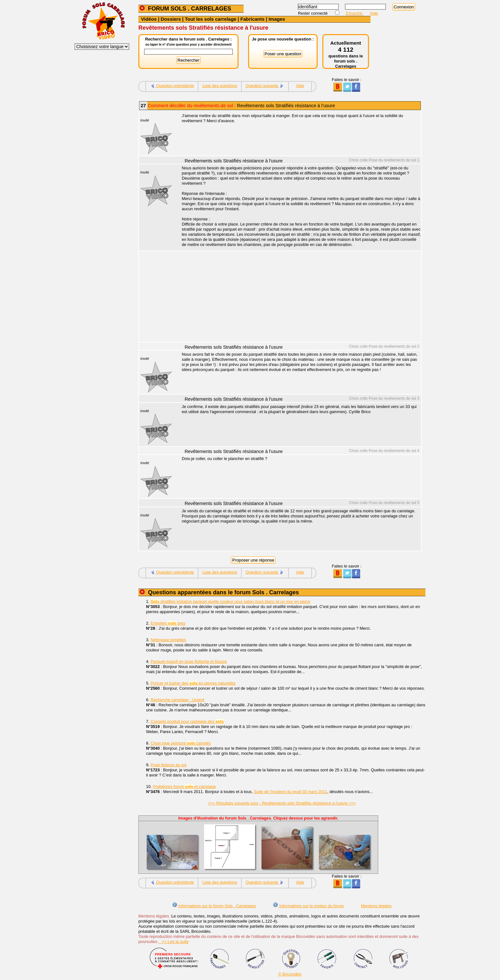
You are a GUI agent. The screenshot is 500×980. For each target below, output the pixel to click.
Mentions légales (376, 906)
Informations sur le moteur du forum (308, 906)
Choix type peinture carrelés (181, 743)
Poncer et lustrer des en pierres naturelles (193, 683)
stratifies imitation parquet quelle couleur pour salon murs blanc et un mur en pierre (230, 601)
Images (277, 19)
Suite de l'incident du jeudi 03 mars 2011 (290, 792)
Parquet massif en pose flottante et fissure (189, 661)
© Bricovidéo (290, 974)
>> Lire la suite (174, 942)
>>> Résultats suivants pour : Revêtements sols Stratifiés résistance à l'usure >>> (282, 803)
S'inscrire (355, 13)
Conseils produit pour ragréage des (187, 721)
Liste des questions (220, 86)
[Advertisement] (298, 297)
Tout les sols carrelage (211, 19)
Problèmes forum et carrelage (184, 787)
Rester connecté (313, 13)
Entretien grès (168, 623)
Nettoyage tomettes (168, 640)
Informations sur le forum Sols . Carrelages (214, 906)
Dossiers (171, 19)
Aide (374, 13)
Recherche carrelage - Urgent (177, 700)
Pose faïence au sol (168, 765)
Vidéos (149, 19)
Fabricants (253, 19)
